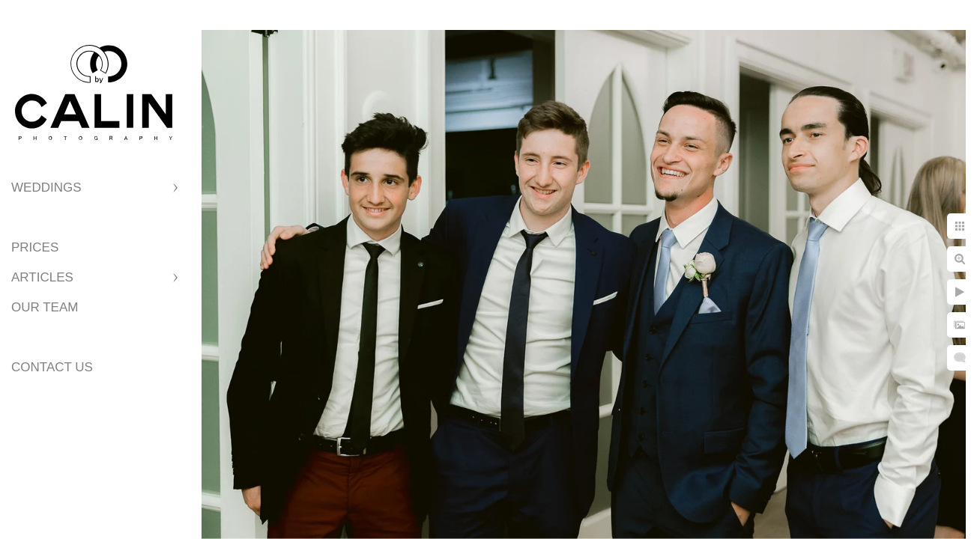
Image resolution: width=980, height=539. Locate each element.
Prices (35, 247)
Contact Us (52, 367)
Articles (42, 277)
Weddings (46, 188)
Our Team (45, 307)
